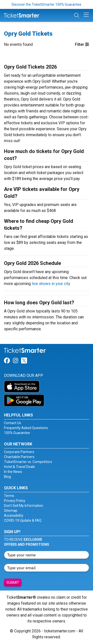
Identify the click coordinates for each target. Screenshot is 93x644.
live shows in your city (51, 284)
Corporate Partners (19, 452)
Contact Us (13, 423)
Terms (9, 496)
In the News (13, 472)
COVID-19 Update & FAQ (23, 520)
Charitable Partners (19, 457)
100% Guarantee (17, 433)
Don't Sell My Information (24, 506)
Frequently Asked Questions (26, 428)
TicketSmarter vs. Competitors (28, 462)
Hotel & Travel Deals (19, 467)
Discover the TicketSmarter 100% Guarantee (46, 4)
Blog (7, 477)
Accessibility (14, 515)
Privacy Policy (15, 501)
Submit (13, 583)
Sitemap (11, 511)
